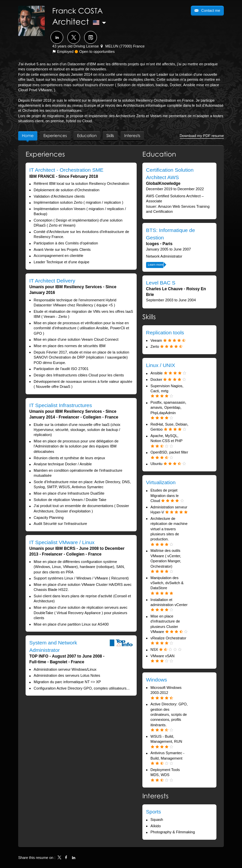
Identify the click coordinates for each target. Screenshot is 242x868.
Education (159, 154)
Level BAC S (161, 283)
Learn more (155, 265)
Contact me (210, 10)
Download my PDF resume (202, 136)
